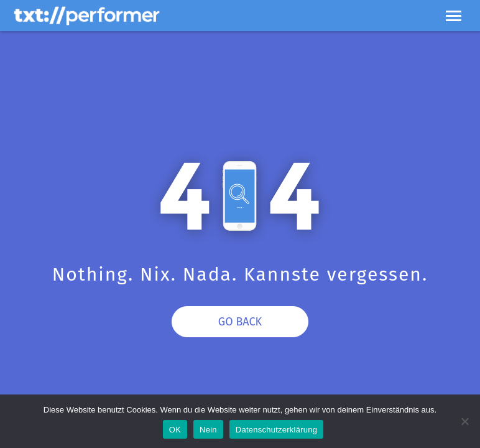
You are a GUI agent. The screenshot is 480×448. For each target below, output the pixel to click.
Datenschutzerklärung (276, 430)
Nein (208, 430)
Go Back (240, 322)
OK (175, 430)
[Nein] (464, 421)
